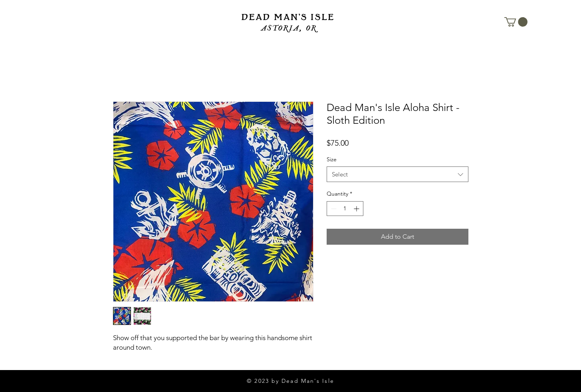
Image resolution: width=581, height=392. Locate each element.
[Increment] (357, 209)
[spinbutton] (345, 209)
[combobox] (398, 174)
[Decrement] (333, 209)
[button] (516, 22)
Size (332, 159)
